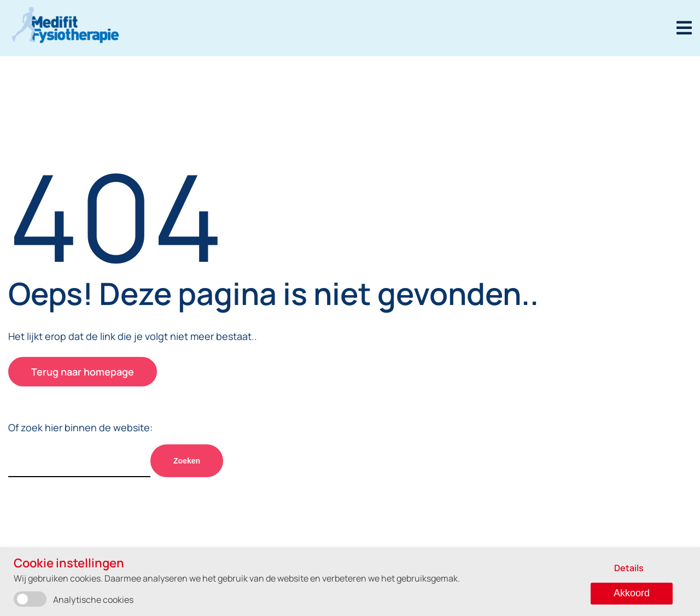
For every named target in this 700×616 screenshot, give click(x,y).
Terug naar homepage (83, 372)
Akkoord (632, 593)
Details (629, 568)
